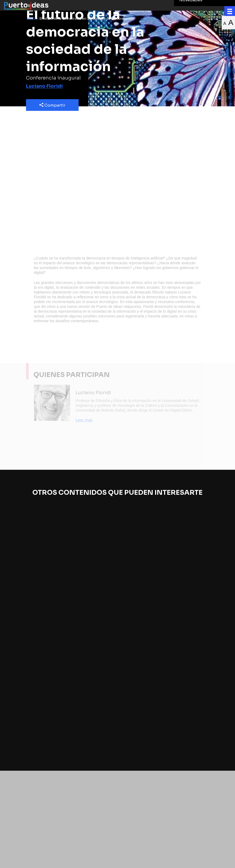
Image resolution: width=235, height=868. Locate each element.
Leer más (84, 420)
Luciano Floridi (44, 86)
